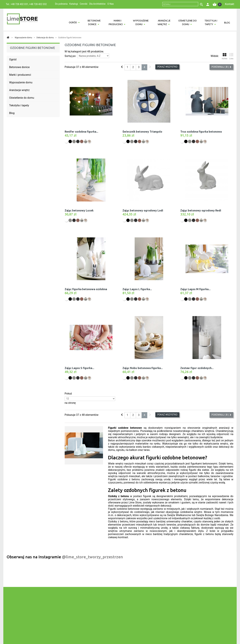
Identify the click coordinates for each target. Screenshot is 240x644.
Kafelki (225, 56)
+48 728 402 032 (38, 4)
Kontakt (230, 4)
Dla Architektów (97, 4)
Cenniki (84, 4)
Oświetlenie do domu (187, 22)
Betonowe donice (94, 22)
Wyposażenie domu (141, 22)
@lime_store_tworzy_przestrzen (92, 557)
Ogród (73, 22)
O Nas (110, 4)
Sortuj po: (70, 56)
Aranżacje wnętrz (164, 22)
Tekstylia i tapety (211, 22)
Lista (231, 56)
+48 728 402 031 (19, 4)
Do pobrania (61, 4)
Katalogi (74, 4)
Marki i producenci (116, 22)
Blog (227, 23)
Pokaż (68, 394)
